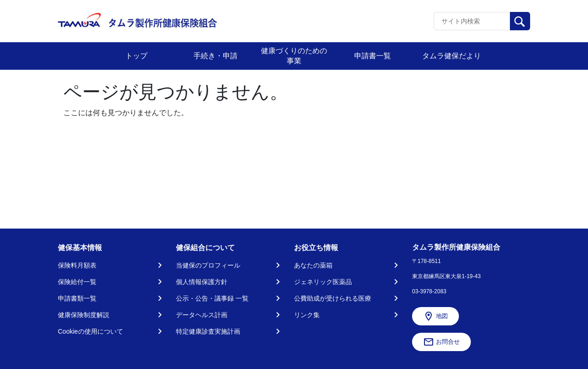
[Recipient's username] (472, 21)
